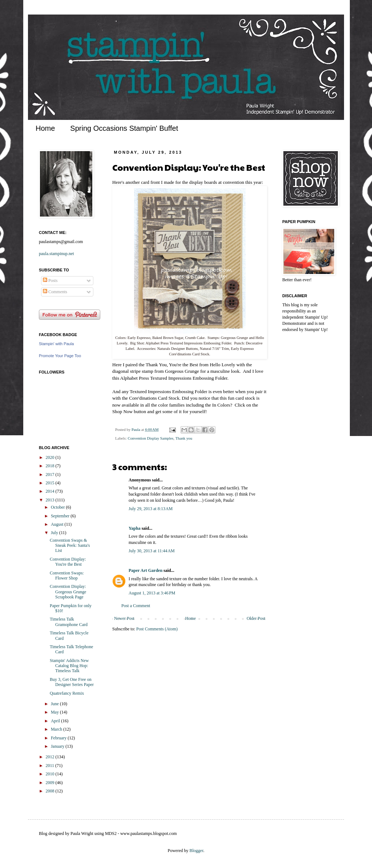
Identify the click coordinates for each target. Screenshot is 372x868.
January (58, 746)
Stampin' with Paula (56, 344)
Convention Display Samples (150, 438)
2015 (51, 483)
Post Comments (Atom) (157, 629)
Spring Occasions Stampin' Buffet (124, 128)
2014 (51, 491)
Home (45, 128)
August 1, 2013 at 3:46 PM (152, 593)
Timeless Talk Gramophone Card (69, 622)
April (56, 721)
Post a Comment (136, 606)
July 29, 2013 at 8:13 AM (151, 509)
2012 (51, 757)
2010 (51, 774)
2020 (51, 457)
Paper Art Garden (145, 570)
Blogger (197, 851)
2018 (51, 466)
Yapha (135, 528)
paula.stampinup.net (56, 254)
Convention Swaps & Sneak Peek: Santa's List (70, 546)
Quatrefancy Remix (67, 693)
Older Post (256, 618)
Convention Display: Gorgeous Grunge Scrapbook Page (68, 592)
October (58, 507)
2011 (51, 766)
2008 (51, 791)
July (55, 533)
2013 (51, 500)
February (59, 738)
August (58, 524)
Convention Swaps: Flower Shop (67, 576)
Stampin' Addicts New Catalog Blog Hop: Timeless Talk (69, 666)
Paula (136, 429)
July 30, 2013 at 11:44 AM (152, 551)
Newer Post (124, 618)
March (57, 729)
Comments (55, 292)
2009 (51, 783)
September (61, 516)
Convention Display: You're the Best (68, 562)
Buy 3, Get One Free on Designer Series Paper (72, 682)
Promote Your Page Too (60, 356)
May (55, 712)
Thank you (184, 438)
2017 (51, 475)
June (55, 704)
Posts (50, 280)
